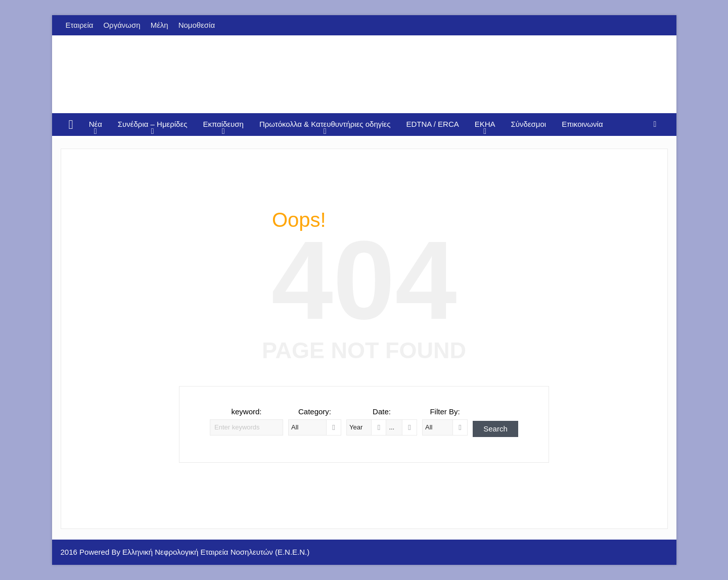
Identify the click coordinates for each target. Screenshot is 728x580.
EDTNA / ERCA (433, 124)
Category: (315, 412)
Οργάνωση (122, 25)
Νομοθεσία (197, 25)
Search (495, 429)
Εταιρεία (80, 25)
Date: (382, 412)
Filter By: (445, 412)
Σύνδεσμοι (529, 124)
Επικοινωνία (582, 124)
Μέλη (160, 25)
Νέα (96, 124)
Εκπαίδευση (223, 124)
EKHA (485, 124)
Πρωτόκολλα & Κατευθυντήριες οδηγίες (325, 124)
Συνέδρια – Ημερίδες (153, 124)
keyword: (246, 412)
